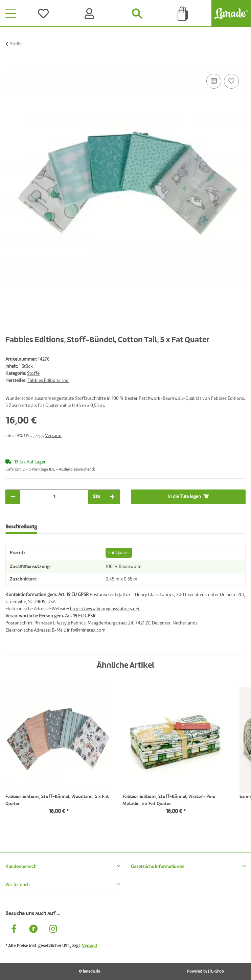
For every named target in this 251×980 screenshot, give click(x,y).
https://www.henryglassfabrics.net (105, 609)
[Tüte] (183, 14)
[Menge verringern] (13, 497)
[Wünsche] (45, 14)
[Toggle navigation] (11, 14)
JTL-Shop (216, 972)
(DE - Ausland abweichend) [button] (72, 470)
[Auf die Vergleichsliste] (214, 81)
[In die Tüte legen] (11, 65)
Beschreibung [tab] (21, 527)
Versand (53, 436)
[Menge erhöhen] (112, 497)
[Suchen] (137, 14)
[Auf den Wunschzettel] (231, 81)
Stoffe (33, 373)
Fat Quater (119, 553)
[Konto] (91, 14)
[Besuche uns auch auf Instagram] (53, 930)
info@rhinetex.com (86, 630)
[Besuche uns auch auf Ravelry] (33, 930)
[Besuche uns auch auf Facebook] (14, 930)
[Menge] (54, 497)
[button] (63, 867)
